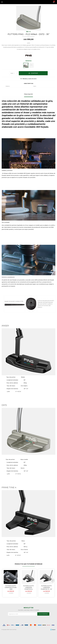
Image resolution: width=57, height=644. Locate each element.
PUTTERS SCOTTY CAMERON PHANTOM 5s (29, 588)
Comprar (34, 73)
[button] (53, 584)
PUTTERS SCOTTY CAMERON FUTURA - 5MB (11, 588)
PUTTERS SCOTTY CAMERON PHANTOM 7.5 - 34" (46, 588)
